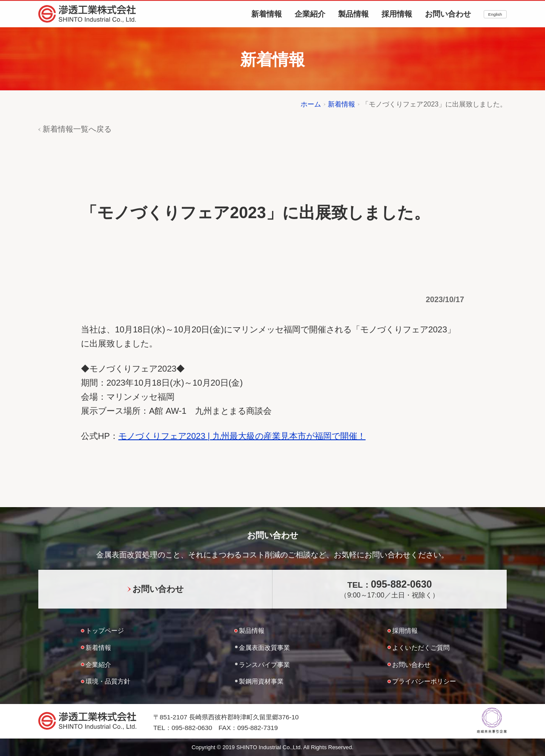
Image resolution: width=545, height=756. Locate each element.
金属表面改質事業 (264, 648)
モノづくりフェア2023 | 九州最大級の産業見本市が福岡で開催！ (242, 436)
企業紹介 (310, 14)
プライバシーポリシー (424, 681)
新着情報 (267, 14)
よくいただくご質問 (421, 648)
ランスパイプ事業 (264, 665)
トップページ (105, 630)
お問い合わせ (448, 14)
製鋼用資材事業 (261, 681)
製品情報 (353, 14)
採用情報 (397, 14)
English (495, 14)
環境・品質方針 (108, 681)
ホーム (311, 104)
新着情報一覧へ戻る (77, 129)
